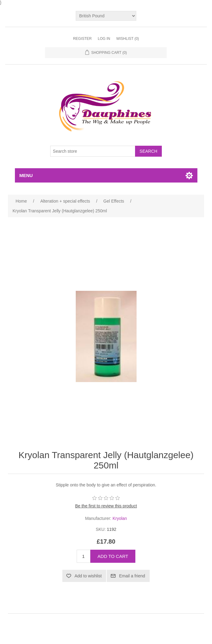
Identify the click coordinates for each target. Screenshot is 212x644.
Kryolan (120, 518)
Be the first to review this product (106, 506)
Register (82, 39)
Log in (104, 39)
